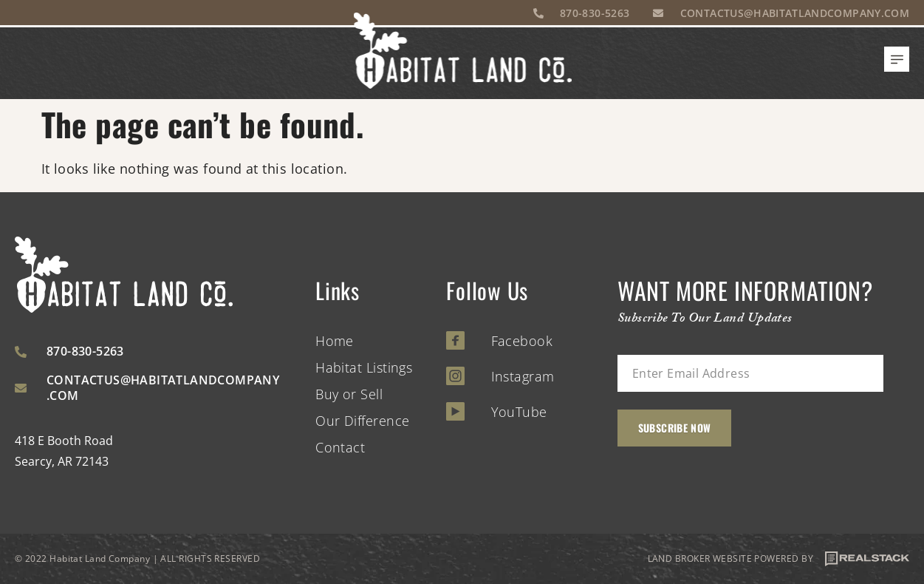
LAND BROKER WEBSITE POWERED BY (779, 559)
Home (335, 341)
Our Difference (362, 421)
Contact (340, 447)
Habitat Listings (364, 367)
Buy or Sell (349, 394)
